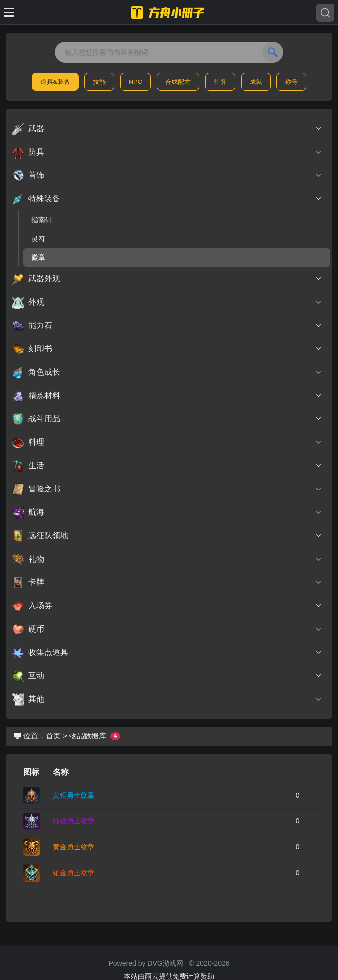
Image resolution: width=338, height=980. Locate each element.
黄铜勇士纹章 (74, 795)
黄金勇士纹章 (74, 847)
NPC (135, 82)
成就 (256, 82)
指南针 (42, 220)
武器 (167, 129)
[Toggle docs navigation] (9, 12)
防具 (167, 152)
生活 (167, 466)
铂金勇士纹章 (74, 873)
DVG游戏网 (165, 963)
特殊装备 (167, 199)
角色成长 (167, 372)
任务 (220, 82)
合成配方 (178, 82)
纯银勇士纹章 (74, 821)
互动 (167, 676)
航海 (167, 512)
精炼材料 (167, 396)
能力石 (167, 326)
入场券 (167, 606)
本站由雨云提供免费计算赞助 (169, 976)
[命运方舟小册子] (169, 12)
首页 (53, 736)
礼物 (167, 559)
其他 (167, 699)
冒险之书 (167, 489)
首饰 (167, 175)
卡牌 (167, 582)
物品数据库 (88, 736)
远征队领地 (167, 536)
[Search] (325, 13)
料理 (167, 442)
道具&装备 (55, 82)
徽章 (38, 257)
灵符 (38, 239)
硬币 (167, 629)
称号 (291, 82)
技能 (99, 82)
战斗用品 (167, 419)
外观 (167, 302)
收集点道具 (167, 653)
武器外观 (167, 279)
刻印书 (167, 349)
